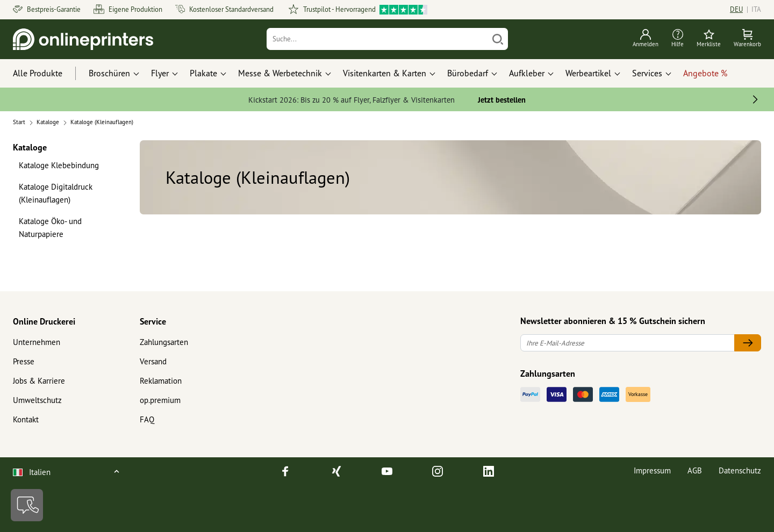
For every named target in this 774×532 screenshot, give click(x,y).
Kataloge (30, 147)
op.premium (160, 400)
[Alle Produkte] (48, 74)
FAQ (147, 419)
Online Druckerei (44, 321)
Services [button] (647, 73)
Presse (24, 361)
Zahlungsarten (164, 342)
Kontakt (26, 419)
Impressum (652, 470)
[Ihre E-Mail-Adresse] (628, 343)
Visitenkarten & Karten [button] (385, 73)
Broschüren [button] (109, 73)
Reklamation (161, 381)
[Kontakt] (27, 505)
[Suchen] (498, 39)
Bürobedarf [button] (468, 73)
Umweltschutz (37, 400)
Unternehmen (37, 342)
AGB (695, 470)
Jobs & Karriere (39, 381)
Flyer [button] (160, 73)
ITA (756, 9)
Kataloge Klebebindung (59, 165)
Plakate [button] (203, 73)
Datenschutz (740, 470)
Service (153, 321)
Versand (153, 361)
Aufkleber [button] (527, 73)
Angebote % (705, 73)
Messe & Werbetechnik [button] (280, 73)
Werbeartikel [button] (588, 73)
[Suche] (377, 39)
